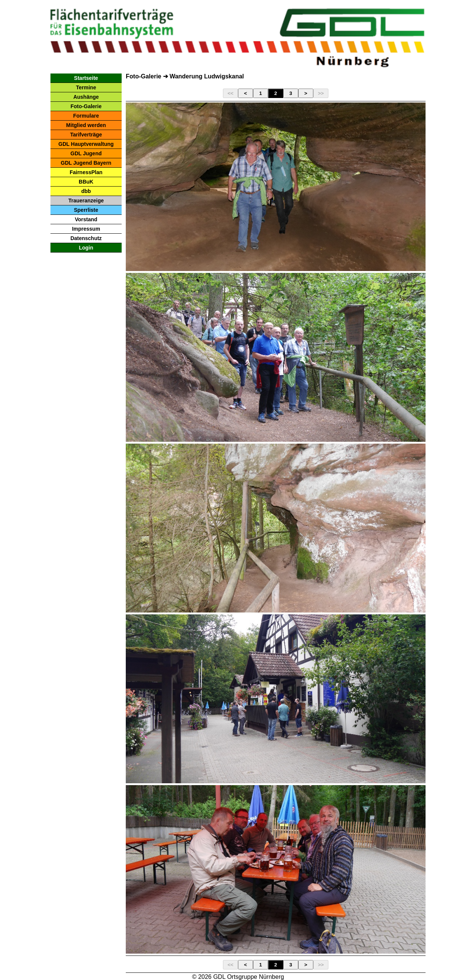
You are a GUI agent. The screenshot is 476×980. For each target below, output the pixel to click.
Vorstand (86, 219)
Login (86, 248)
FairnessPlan (86, 172)
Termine (86, 87)
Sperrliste (86, 210)
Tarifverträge (86, 135)
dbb (86, 191)
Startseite (86, 78)
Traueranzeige (86, 201)
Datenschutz (86, 238)
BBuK (86, 182)
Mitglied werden (86, 125)
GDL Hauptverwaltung (86, 144)
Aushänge (86, 97)
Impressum (86, 229)
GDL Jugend (86, 153)
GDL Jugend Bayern (86, 163)
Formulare (86, 116)
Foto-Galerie (86, 106)
